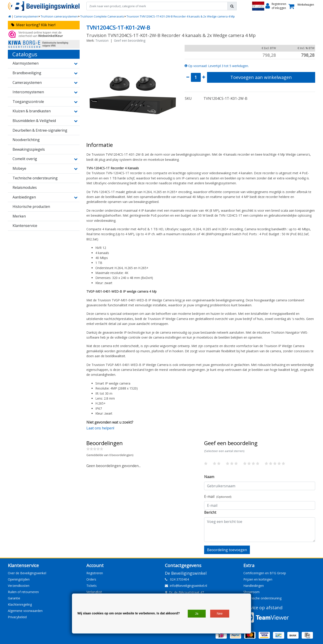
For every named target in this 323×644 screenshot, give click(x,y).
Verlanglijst (94, 592)
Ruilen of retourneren (23, 592)
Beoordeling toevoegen (227, 550)
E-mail (218, 496)
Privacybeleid (17, 617)
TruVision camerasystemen (59, 16)
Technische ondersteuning (262, 598)
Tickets (92, 586)
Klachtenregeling (20, 604)
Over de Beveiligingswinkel (27, 573)
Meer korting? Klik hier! (33, 25)
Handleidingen (254, 586)
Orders (91, 579)
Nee (220, 614)
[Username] (260, 486)
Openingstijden (19, 579)
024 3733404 (177, 579)
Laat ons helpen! (100, 428)
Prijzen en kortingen (258, 579)
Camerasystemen (26, 16)
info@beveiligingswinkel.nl (186, 586)
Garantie (14, 598)
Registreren (95, 573)
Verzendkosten (19, 586)
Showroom (251, 592)
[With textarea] (260, 530)
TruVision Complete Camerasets (102, 16)
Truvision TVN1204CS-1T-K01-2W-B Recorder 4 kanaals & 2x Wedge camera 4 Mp (181, 16)
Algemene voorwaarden (25, 611)
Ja (197, 614)
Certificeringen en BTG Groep (265, 573)
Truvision (102, 40)
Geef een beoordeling (130, 40)
